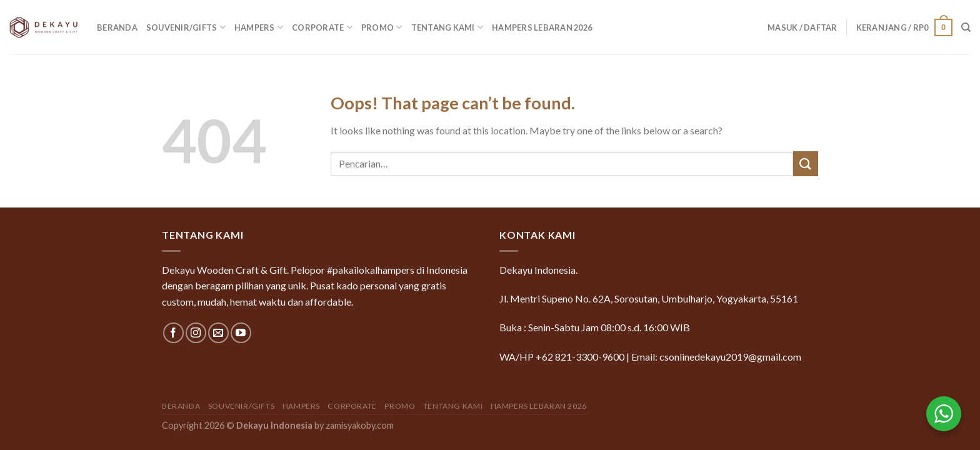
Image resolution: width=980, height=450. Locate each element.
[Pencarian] (966, 27)
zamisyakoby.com (360, 425)
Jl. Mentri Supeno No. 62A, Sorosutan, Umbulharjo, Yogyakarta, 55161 (649, 298)
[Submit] (806, 163)
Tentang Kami (447, 27)
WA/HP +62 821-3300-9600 (562, 357)
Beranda (117, 27)
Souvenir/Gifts (186, 27)
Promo (382, 27)
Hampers (259, 27)
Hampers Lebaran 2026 (542, 27)
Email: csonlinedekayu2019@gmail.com (716, 357)
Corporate (322, 27)
